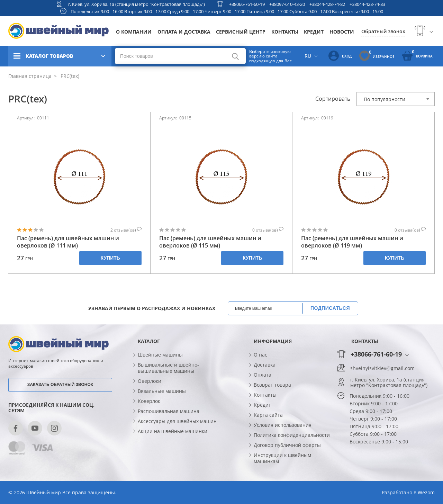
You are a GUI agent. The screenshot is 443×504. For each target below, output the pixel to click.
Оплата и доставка (184, 32)
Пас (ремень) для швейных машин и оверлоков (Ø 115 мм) (210, 242)
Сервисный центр (241, 32)
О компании (134, 32)
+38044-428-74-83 (367, 4)
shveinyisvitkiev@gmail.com (382, 368)
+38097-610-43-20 (287, 4)
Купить (110, 258)
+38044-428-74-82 (327, 4)
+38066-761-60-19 (247, 4)
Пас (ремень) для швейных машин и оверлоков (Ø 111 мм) (68, 242)
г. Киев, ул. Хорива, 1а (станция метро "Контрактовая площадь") (137, 4)
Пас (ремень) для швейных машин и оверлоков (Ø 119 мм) (352, 242)
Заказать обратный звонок (60, 385)
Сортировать (333, 99)
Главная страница (30, 76)
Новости (342, 32)
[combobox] (396, 99)
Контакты (285, 32)
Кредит (314, 32)
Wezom (426, 492)
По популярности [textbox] (385, 99)
